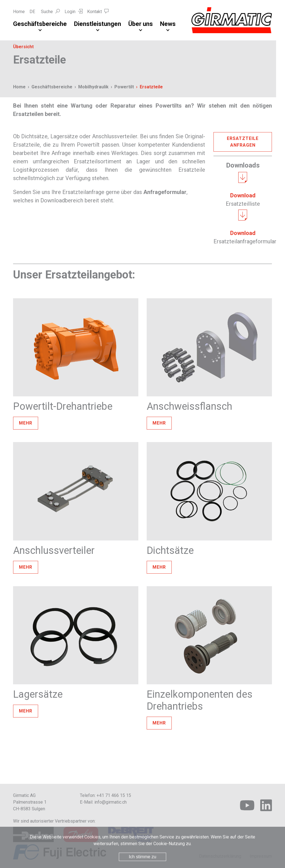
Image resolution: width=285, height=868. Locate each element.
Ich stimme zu (143, 857)
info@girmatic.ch (110, 802)
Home (19, 12)
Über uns (141, 24)
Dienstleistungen (98, 24)
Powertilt (124, 87)
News (168, 24)
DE (32, 12)
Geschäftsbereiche (40, 24)
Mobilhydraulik (93, 87)
